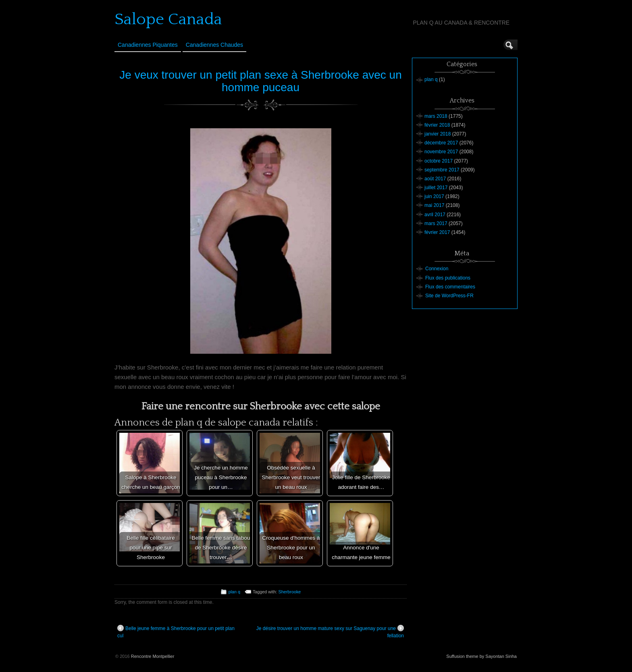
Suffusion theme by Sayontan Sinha (481, 656)
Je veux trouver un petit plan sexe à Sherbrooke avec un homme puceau (260, 81)
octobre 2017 (439, 161)
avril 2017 (435, 215)
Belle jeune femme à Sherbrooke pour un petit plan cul (176, 632)
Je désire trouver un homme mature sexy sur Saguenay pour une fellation (330, 632)
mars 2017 (436, 223)
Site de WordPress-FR (449, 296)
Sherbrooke (290, 592)
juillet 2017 (436, 188)
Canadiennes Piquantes (148, 45)
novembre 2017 (441, 152)
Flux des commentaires (450, 287)
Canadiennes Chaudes (214, 45)
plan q (234, 592)
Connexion (437, 269)
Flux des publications (448, 278)
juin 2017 (434, 196)
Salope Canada (168, 19)
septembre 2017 (442, 170)
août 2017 (435, 179)
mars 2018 (436, 116)
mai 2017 (434, 205)
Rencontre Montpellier (153, 656)
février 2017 (437, 232)
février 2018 (437, 125)
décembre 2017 (441, 143)
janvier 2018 (438, 134)
